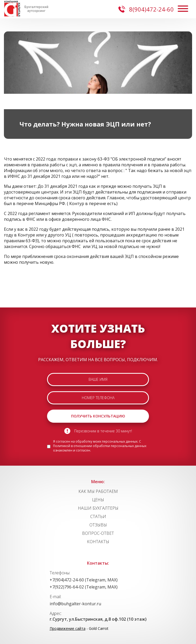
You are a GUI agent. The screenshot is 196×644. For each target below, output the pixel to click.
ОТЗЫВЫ (98, 525)
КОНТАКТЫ (98, 542)
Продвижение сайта (68, 628)
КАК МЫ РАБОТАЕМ (98, 491)
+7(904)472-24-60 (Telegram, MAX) (84, 580)
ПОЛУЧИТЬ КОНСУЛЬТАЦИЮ (98, 416)
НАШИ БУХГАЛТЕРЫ (98, 508)
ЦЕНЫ (98, 500)
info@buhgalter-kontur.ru (75, 604)
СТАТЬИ (98, 516)
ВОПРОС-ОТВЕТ (98, 533)
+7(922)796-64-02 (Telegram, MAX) (84, 587)
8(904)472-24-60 (146, 9)
